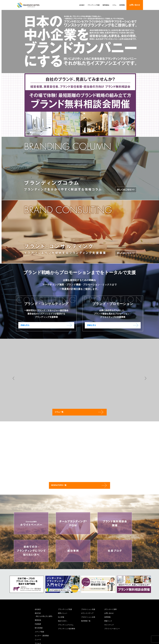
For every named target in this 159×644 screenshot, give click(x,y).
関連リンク (108, 621)
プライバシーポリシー (112, 629)
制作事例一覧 (86, 621)
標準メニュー (63, 613)
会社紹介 (82, 5)
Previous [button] (13, 378)
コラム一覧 (61, 412)
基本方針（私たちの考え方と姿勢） (44, 615)
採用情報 (122, 5)
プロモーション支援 (88, 609)
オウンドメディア (87, 613)
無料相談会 (106, 5)
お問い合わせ (135, 5)
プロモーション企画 (88, 617)
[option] (27, 584)
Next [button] (146, 378)
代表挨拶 (38, 624)
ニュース (38, 639)
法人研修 (61, 617)
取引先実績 (39, 628)
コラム (114, 5)
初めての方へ (63, 621)
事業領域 (38, 620)
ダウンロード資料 (111, 609)
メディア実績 (39, 632)
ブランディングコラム (66, 625)
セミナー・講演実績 (42, 635)
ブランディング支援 (94, 5)
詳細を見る (25, 325)
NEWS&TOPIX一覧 (61, 485)
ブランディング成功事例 (66, 629)
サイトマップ (109, 625)
